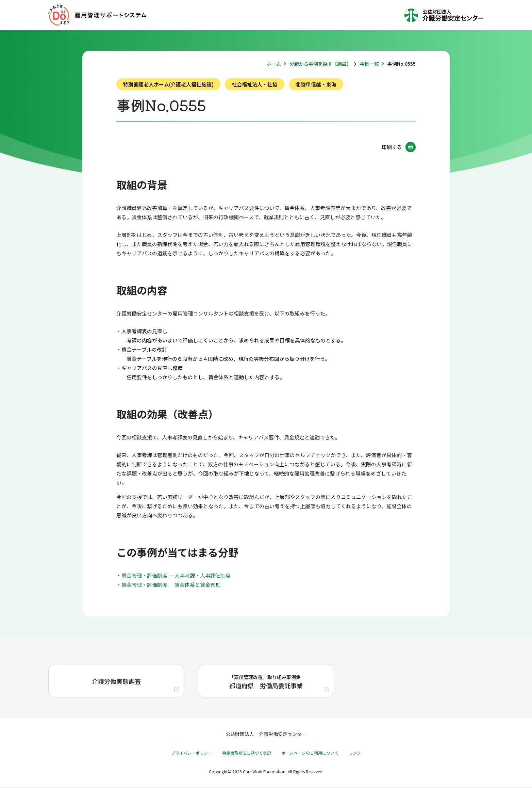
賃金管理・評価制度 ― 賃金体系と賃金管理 (171, 585)
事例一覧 (369, 64)
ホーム (274, 64)
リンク (355, 753)
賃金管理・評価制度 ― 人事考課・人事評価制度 (176, 575)
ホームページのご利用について (310, 753)
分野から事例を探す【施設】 (320, 64)
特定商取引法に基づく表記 (247, 753)
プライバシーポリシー (192, 753)
